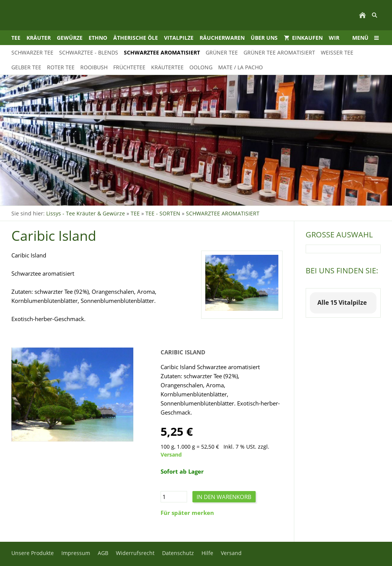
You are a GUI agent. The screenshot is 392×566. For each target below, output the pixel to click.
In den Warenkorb (224, 497)
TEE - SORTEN (163, 213)
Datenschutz (178, 553)
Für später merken (187, 513)
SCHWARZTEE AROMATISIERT (223, 213)
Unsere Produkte (33, 553)
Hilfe (207, 553)
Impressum (76, 553)
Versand (171, 455)
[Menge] (174, 497)
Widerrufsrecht (135, 553)
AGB (103, 553)
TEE (135, 213)
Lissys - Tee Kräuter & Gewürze (86, 213)
